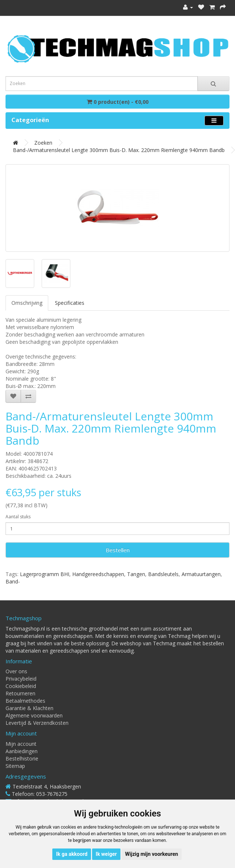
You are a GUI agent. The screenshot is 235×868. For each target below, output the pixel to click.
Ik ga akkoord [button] (72, 854)
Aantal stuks (18, 517)
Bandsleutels (163, 574)
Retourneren (20, 693)
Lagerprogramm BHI (45, 574)
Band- (13, 581)
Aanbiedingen (22, 751)
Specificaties (70, 303)
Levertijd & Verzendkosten (37, 723)
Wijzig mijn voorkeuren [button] (152, 854)
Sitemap (15, 766)
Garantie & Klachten (29, 708)
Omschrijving (27, 303)
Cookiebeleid (21, 686)
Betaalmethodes (25, 701)
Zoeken (43, 143)
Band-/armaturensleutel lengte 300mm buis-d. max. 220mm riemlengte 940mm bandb (119, 150)
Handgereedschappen (98, 574)
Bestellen (118, 550)
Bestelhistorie (22, 758)
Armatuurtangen (201, 574)
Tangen (136, 574)
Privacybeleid (21, 679)
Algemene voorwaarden (34, 715)
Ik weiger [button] (106, 854)
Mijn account (21, 744)
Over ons (16, 671)
